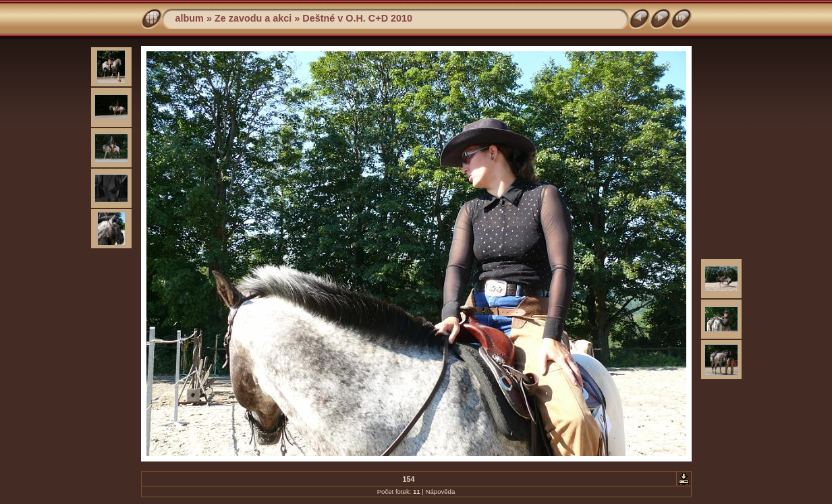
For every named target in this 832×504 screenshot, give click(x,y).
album (190, 18)
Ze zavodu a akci (253, 18)
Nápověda (441, 492)
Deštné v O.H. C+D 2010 (357, 18)
